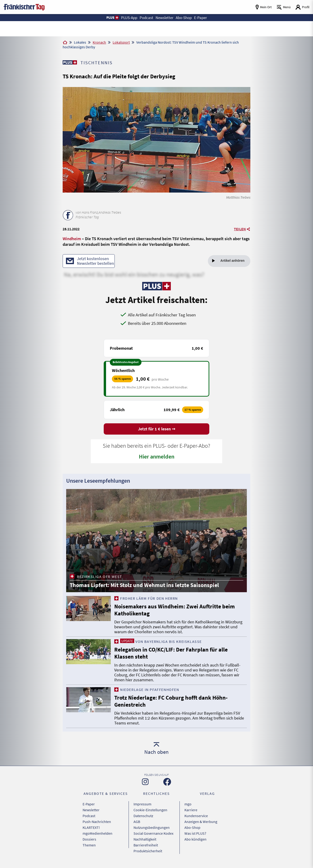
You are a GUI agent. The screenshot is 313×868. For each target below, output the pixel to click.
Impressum (142, 804)
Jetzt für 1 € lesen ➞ (157, 429)
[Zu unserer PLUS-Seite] (70, 62)
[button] (112, 18)
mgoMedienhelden (97, 833)
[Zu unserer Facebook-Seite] (167, 782)
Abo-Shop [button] (184, 18)
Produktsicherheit (148, 851)
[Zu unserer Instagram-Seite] (145, 782)
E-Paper (89, 804)
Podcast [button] (146, 18)
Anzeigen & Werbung (201, 822)
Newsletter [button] (164, 18)
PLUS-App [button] (129, 18)
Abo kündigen (195, 839)
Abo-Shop (192, 827)
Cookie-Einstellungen (150, 810)
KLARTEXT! (91, 827)
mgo (188, 804)
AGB (137, 822)
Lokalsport (121, 42)
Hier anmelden (157, 457)
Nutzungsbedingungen (152, 827)
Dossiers (89, 839)
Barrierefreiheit (146, 845)
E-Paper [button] (200, 18)
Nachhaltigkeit (145, 839)
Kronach (99, 42)
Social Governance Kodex (153, 833)
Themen (89, 845)
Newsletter (91, 810)
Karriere (191, 810)
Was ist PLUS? (195, 833)
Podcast (89, 816)
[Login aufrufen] (302, 7)
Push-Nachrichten (97, 822)
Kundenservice (196, 816)
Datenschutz (143, 816)
